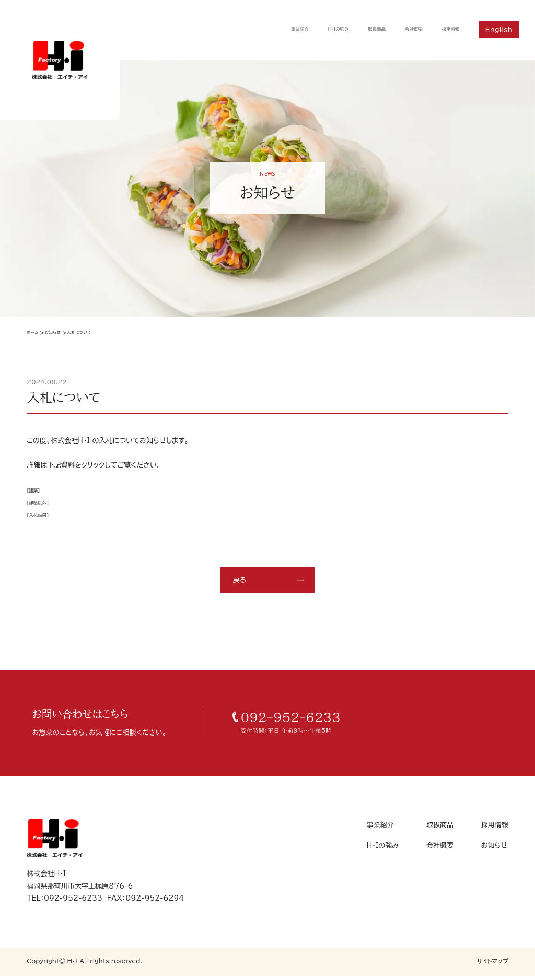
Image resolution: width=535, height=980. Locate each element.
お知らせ (67, 334)
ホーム (36, 334)
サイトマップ (493, 965)
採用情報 (446, 30)
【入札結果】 (44, 518)
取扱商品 (353, 30)
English (499, 30)
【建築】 (37, 494)
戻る (239, 584)
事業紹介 (254, 30)
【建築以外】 (44, 506)
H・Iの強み (304, 30)
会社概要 (399, 30)
